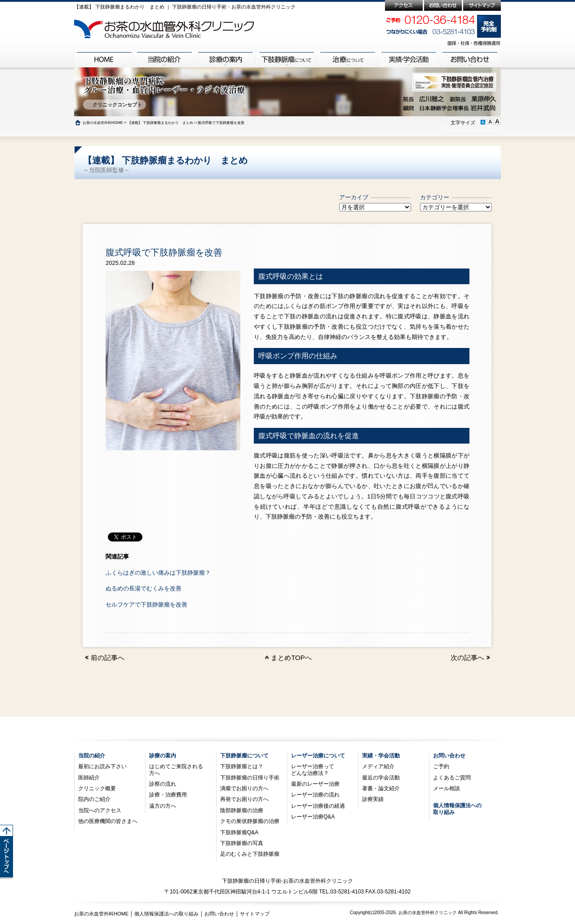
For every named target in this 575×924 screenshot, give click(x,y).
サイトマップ (255, 914)
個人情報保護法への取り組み (166, 914)
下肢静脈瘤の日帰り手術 (250, 778)
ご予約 (441, 766)
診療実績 (373, 799)
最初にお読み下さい (102, 766)
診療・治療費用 (168, 795)
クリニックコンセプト (114, 105)
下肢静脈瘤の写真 (242, 843)
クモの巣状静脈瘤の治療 (250, 821)
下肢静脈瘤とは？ (242, 766)
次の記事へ (471, 658)
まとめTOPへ (291, 658)
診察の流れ (163, 784)
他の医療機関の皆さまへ (108, 821)
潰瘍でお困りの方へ (244, 788)
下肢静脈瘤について (244, 756)
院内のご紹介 (94, 799)
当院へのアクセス (100, 810)
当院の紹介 (92, 756)
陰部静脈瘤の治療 (242, 810)
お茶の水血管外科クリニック (428, 913)
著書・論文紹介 (381, 788)
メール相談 (447, 788)
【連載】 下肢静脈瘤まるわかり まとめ (160, 123)
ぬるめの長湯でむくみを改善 (144, 588)
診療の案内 (163, 756)
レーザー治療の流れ (315, 795)
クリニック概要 (97, 788)
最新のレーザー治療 (315, 784)
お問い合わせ (449, 756)
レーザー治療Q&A (313, 817)
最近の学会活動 (381, 778)
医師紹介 (89, 778)
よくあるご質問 (452, 778)
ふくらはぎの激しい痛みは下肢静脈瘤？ (158, 573)
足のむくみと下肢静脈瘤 (250, 854)
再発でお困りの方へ (244, 799)
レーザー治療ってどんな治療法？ (313, 770)
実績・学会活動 (381, 756)
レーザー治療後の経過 (318, 806)
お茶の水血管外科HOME (103, 123)
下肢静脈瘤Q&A (239, 832)
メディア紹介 (378, 766)
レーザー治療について (318, 756)
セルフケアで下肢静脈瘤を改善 (146, 605)
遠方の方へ (163, 806)
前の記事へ (104, 658)
